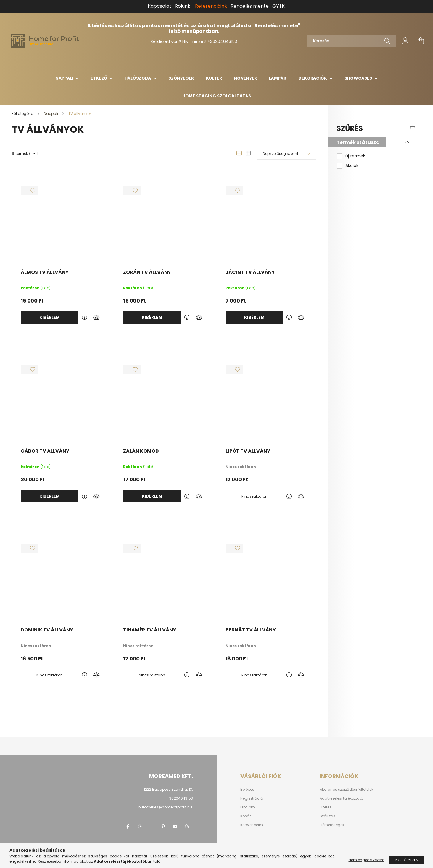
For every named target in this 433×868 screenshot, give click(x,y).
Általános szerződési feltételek (346, 790)
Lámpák (278, 78)
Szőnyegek (181, 78)
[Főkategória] (23, 114)
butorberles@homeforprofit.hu (165, 807)
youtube (175, 827)
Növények (246, 78)
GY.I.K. (279, 6)
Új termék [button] (355, 156)
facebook (128, 827)
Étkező (99, 78)
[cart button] (421, 41)
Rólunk (183, 6)
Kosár (246, 816)
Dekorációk (313, 78)
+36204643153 (222, 41)
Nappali (65, 78)
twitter (152, 827)
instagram (140, 827)
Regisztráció (252, 798)
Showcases (359, 78)
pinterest (163, 827)
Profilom (248, 807)
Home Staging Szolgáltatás (217, 96)
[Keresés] (352, 41)
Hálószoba (138, 78)
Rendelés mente (250, 6)
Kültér (214, 78)
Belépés (247, 790)
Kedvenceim (252, 825)
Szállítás (327, 816)
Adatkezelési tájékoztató (341, 798)
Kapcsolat (160, 6)
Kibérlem (50, 317)
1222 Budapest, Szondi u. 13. (168, 789)
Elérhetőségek (332, 825)
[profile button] (405, 41)
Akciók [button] (352, 166)
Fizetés (326, 807)
